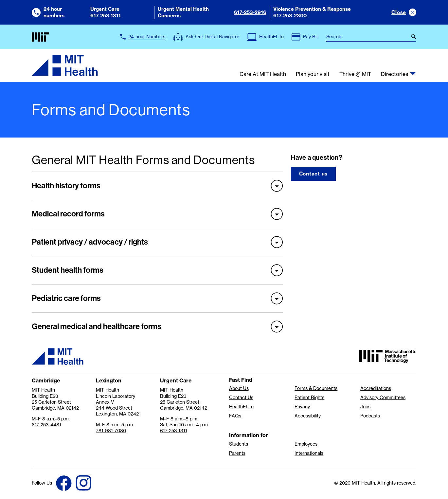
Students (239, 444)
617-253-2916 (250, 12)
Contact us (314, 174)
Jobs (365, 407)
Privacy (302, 407)
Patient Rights (309, 397)
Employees (306, 444)
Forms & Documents (316, 388)
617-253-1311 (106, 16)
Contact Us (241, 397)
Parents (237, 453)
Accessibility (308, 416)
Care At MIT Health (263, 74)
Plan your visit (313, 74)
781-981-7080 (111, 431)
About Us (239, 388)
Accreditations (376, 388)
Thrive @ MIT (355, 74)
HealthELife (241, 407)
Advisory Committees (383, 397)
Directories (394, 74)
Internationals (309, 453)
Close (399, 12)
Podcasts (370, 416)
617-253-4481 (46, 425)
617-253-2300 (290, 16)
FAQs (235, 416)
